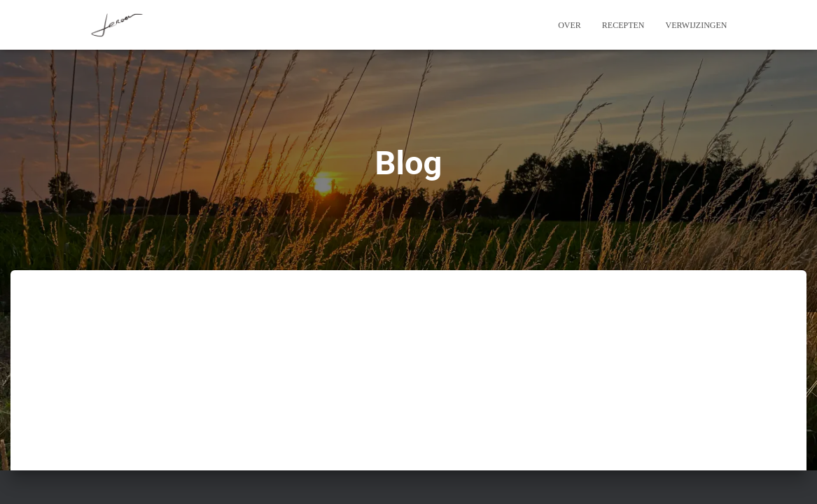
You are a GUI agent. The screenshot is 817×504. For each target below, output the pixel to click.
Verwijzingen (697, 25)
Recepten (623, 25)
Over (570, 25)
